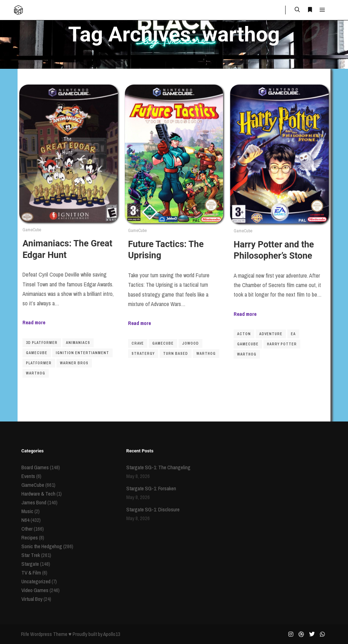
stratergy (143, 354)
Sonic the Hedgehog (42, 546)
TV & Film (31, 573)
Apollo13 (112, 634)
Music (27, 511)
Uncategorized (36, 581)
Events (28, 476)
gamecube (37, 353)
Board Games (35, 467)
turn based (176, 354)
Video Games (35, 590)
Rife (25, 634)
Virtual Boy (32, 599)
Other (27, 529)
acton (244, 334)
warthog (36, 373)
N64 (25, 520)
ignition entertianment (82, 353)
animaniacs (78, 343)
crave (138, 343)
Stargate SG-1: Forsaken (151, 488)
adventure (271, 334)
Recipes (30, 537)
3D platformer (42, 343)
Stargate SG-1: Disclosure (153, 509)
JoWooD (190, 343)
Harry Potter (282, 344)
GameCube (32, 230)
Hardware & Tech (38, 494)
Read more (34, 322)
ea (293, 334)
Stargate (30, 564)
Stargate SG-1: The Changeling (158, 467)
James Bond (34, 502)
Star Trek (31, 555)
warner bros (74, 363)
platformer (39, 363)
